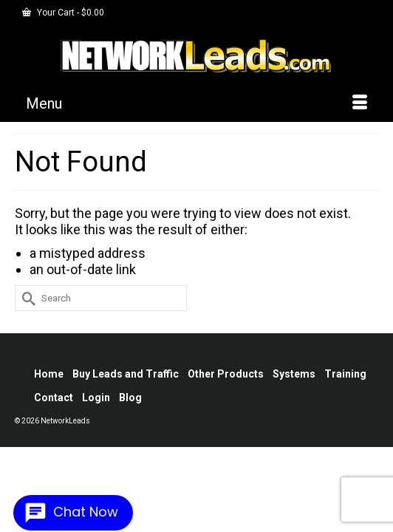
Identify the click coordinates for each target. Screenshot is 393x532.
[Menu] (196, 103)
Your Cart (63, 13)
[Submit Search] (26, 298)
